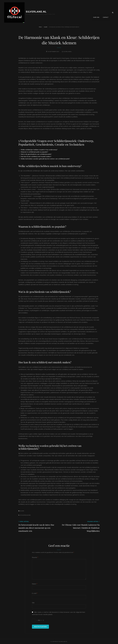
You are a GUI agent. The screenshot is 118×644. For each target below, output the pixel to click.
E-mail (35, 593)
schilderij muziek (25, 515)
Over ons (96, 12)
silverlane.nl (36, 12)
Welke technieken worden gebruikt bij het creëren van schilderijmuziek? (45, 159)
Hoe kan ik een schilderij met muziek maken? (36, 156)
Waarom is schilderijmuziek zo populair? (34, 152)
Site (33, 603)
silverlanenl (68, 52)
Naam (35, 584)
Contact (106, 12)
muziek (46, 27)
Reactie (35, 557)
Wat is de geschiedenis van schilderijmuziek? (36, 154)
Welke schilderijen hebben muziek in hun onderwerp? (39, 150)
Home (40, 27)
